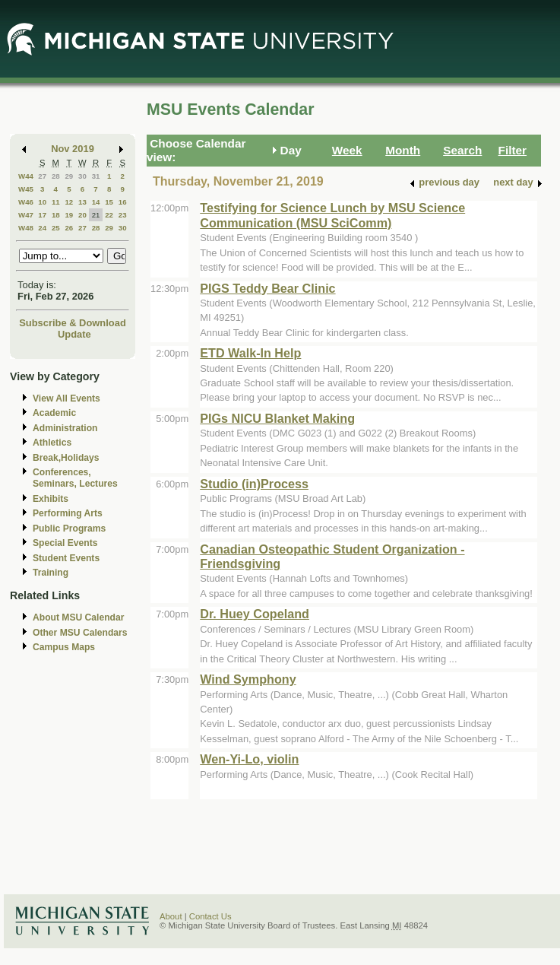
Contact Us (210, 916)
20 (82, 215)
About (171, 916)
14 (96, 202)
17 (42, 215)
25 (56, 228)
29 (69, 176)
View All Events (66, 398)
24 (42, 228)
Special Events (65, 543)
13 (82, 202)
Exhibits (51, 499)
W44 (26, 176)
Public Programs (69, 529)
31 (96, 176)
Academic (54, 413)
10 (42, 202)
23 (123, 215)
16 (123, 202)
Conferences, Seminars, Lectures (75, 478)
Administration (65, 428)
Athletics (52, 443)
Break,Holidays (66, 458)
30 (82, 176)
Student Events (66, 558)
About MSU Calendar (78, 617)
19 (69, 215)
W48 (26, 228)
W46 (26, 202)
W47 (26, 215)
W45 (26, 189)
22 (109, 215)
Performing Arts (68, 513)
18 (56, 215)
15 (109, 202)
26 (69, 228)
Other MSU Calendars (80, 633)
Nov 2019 (73, 149)
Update (74, 334)
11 (56, 202)
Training (51, 573)
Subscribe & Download (73, 323)
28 (56, 176)
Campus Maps (64, 647)
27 (42, 176)
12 (69, 202)
